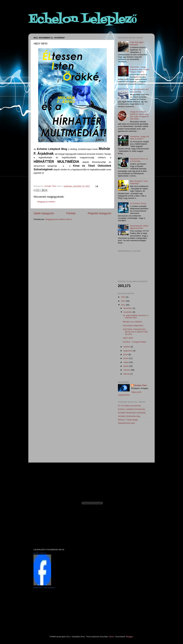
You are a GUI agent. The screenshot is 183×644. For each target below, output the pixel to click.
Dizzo (111, 637)
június (126, 358)
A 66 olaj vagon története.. (137, 43)
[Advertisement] (133, 444)
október (127, 347)
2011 (124, 305)
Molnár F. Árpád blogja (128, 420)
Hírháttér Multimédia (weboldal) (132, 413)
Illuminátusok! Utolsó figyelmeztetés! (139, 227)
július (126, 354)
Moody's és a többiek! (132, 322)
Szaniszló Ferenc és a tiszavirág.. (139, 160)
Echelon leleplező (40, 553)
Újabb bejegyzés (44, 213)
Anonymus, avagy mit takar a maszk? (139, 138)
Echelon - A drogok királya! (135, 342)
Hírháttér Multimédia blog (129, 416)
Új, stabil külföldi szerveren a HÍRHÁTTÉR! (136, 317)
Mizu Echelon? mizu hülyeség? (139, 182)
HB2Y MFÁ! (128, 338)
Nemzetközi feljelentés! (133, 326)
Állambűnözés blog (126, 423)
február (127, 374)
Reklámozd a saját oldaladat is (44, 588)
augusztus (128, 351)
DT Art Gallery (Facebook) (129, 406)
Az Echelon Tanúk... (139, 203)
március (127, 370)
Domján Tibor (140, 385)
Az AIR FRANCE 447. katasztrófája (140, 91)
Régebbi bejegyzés (100, 213)
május (126, 362)
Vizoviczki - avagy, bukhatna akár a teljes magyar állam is (140, 69)
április (126, 366)
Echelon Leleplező (83, 20)
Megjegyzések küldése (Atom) (59, 219)
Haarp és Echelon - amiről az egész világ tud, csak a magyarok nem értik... (139, 115)
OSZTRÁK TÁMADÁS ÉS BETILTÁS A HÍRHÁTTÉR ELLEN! (135, 332)
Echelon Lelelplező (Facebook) (132, 409)
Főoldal (71, 213)
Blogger (130, 637)
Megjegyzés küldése (46, 202)
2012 (124, 301)
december (128, 308)
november (128, 312)
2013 (124, 297)
